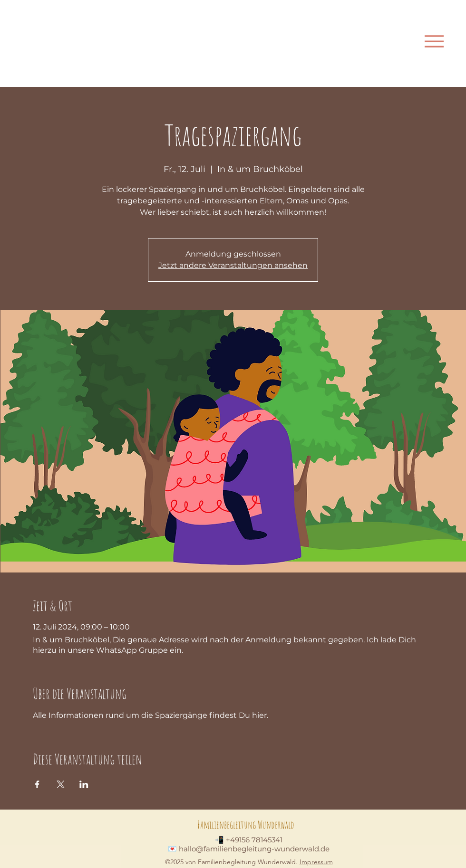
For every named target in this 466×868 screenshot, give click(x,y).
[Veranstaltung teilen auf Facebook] (37, 784)
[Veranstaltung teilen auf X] (61, 784)
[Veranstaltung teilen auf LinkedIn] (84, 784)
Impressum (316, 862)
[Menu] (434, 41)
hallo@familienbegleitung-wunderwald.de (254, 849)
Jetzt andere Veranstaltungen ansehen (233, 265)
